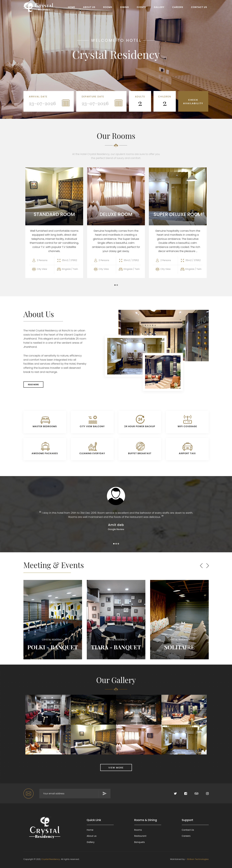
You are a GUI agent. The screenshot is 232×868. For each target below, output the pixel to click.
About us (92, 835)
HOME (72, 7)
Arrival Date (38, 97)
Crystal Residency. (51, 858)
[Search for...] (75, 793)
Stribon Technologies (198, 858)
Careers (186, 835)
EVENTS (141, 7)
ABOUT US (89, 7)
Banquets (140, 841)
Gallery (91, 841)
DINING (125, 7)
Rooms (138, 829)
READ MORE (33, 384)
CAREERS (178, 7)
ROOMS (108, 7)
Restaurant (140, 835)
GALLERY (159, 7)
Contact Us (188, 829)
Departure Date (93, 97)
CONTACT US (199, 7)
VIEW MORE (116, 767)
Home (90, 829)
